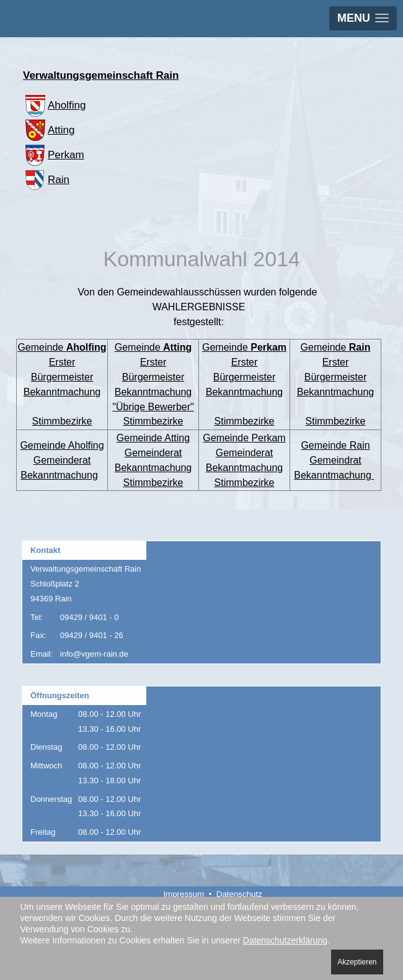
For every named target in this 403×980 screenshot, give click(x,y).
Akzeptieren (357, 962)
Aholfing (54, 105)
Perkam (54, 155)
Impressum (184, 894)
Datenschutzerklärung (285, 940)
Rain (46, 180)
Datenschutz (239, 894)
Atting (49, 130)
